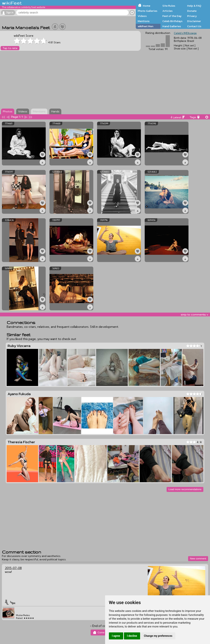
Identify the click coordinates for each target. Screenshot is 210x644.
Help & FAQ (194, 6)
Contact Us (194, 26)
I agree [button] (116, 636)
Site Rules (169, 6)
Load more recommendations (185, 489)
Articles (167, 11)
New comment (198, 559)
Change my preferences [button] (158, 636)
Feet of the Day (172, 16)
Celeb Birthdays (172, 21)
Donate (192, 11)
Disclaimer (194, 21)
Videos (142, 16)
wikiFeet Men (145, 26)
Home (147, 6)
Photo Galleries (147, 11)
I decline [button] (132, 636)
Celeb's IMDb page (185, 33)
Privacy (192, 16)
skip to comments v (194, 314)
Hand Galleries (172, 26)
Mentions (144, 21)
